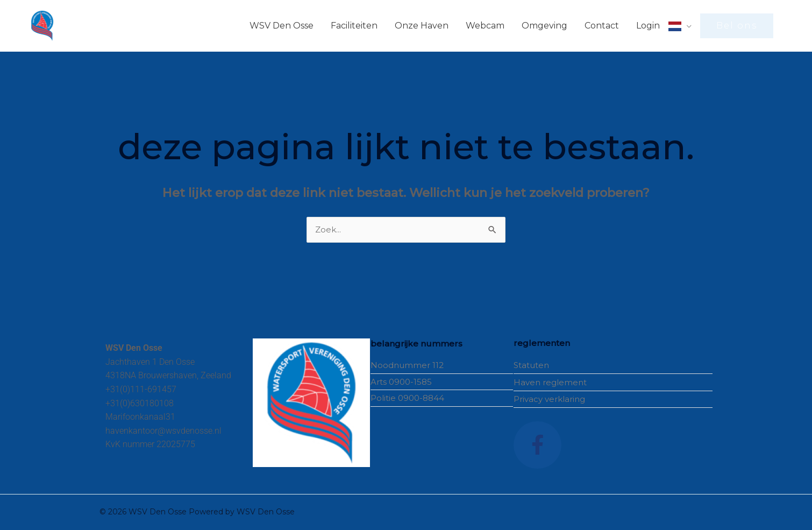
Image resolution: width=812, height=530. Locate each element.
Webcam (485, 26)
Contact (602, 26)
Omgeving (544, 26)
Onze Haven (422, 26)
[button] (737, 26)
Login (648, 26)
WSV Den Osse (282, 26)
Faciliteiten (354, 26)
